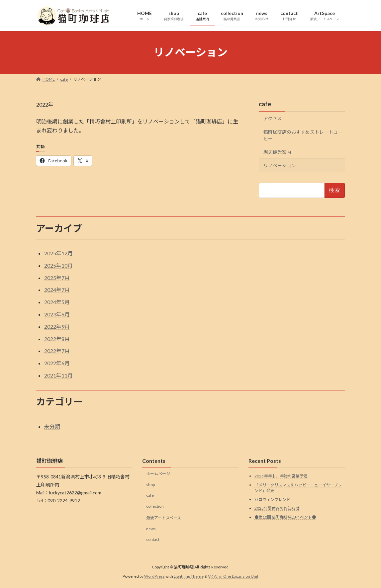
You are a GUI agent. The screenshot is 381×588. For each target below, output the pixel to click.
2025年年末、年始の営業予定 (281, 476)
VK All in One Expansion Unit (233, 576)
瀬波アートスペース (164, 518)
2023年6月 (57, 314)
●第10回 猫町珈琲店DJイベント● (285, 517)
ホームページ (158, 474)
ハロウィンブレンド (272, 500)
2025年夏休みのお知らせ (277, 508)
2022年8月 (57, 339)
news (151, 529)
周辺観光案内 (277, 152)
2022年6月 (57, 363)
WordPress (154, 576)
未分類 (52, 426)
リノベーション (280, 165)
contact (153, 540)
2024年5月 (57, 302)
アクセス (273, 118)
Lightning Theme (189, 576)
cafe (265, 104)
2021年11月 (58, 375)
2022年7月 (57, 351)
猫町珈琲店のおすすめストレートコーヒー (303, 135)
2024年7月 (57, 290)
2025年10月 (58, 265)
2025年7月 (57, 278)
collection (155, 506)
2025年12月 (58, 253)
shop (150, 485)
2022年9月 (57, 327)
